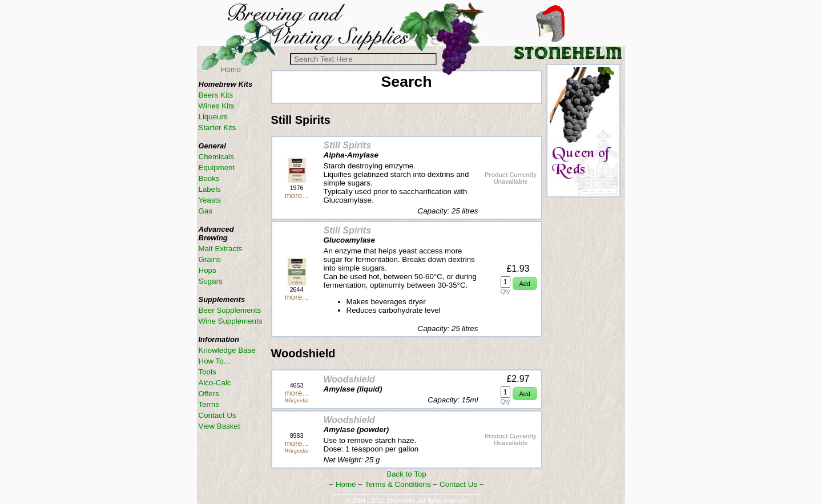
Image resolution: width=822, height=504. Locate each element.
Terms (209, 404)
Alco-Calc (215, 383)
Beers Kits (216, 95)
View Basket (219, 426)
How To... (214, 361)
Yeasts (210, 200)
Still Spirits (348, 145)
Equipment (217, 168)
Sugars (211, 281)
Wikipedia (297, 400)
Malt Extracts (221, 249)
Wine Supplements (231, 321)
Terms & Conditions (398, 484)
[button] (525, 283)
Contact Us (458, 484)
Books (209, 178)
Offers (209, 394)
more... (297, 195)
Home (231, 69)
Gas (205, 211)
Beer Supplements (230, 310)
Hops (207, 270)
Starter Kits (217, 128)
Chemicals (216, 157)
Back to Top (406, 474)
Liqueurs (213, 117)
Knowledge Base (227, 350)
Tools (207, 372)
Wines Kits (217, 106)
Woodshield (349, 379)
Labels (210, 189)
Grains (210, 259)
